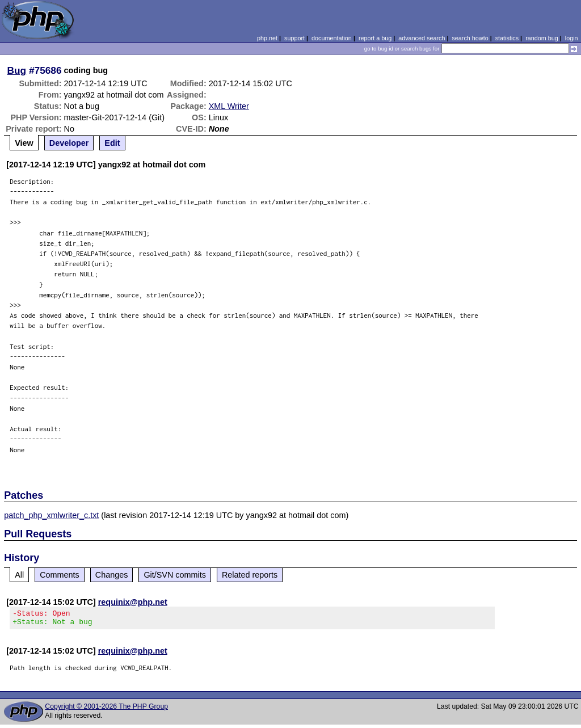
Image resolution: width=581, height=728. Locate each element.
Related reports (250, 575)
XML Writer (229, 106)
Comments (60, 575)
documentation (332, 38)
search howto (470, 38)
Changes (112, 575)
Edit (112, 143)
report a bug (375, 38)
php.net (267, 38)
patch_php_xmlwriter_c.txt (51, 515)
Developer (69, 143)
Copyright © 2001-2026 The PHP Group (106, 710)
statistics (507, 38)
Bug (17, 70)
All (19, 575)
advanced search (422, 38)
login (572, 38)
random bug (542, 38)
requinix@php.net (133, 602)
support (294, 38)
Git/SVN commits (175, 575)
